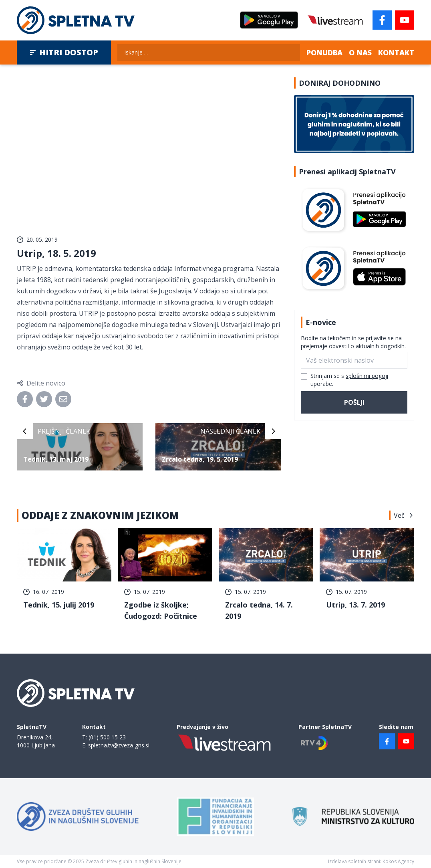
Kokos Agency (398, 861)
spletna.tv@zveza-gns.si (119, 745)
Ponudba (324, 52)
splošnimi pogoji (367, 376)
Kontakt (396, 52)
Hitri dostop (64, 52)
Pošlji (354, 402)
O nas (360, 52)
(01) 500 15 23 (107, 737)
